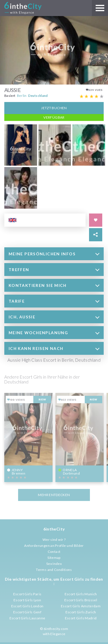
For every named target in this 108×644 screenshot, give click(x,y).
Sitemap (54, 558)
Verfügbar (54, 117)
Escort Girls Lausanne (27, 618)
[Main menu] (100, 8)
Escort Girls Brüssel (81, 600)
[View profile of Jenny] (28, 437)
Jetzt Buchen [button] (54, 107)
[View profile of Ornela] (80, 437)
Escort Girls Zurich (81, 612)
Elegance (58, 634)
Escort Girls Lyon (27, 600)
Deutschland (38, 95)
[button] (54, 253)
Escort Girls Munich (81, 594)
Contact (54, 552)
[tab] (54, 253)
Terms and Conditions (54, 570)
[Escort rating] (92, 96)
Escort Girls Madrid (81, 618)
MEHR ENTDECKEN (54, 494)
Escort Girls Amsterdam (81, 606)
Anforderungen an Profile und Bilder (54, 546)
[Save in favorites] (96, 220)
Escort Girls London (27, 606)
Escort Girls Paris (27, 594)
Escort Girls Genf (27, 612)
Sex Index (54, 564)
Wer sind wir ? (54, 540)
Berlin (22, 95)
